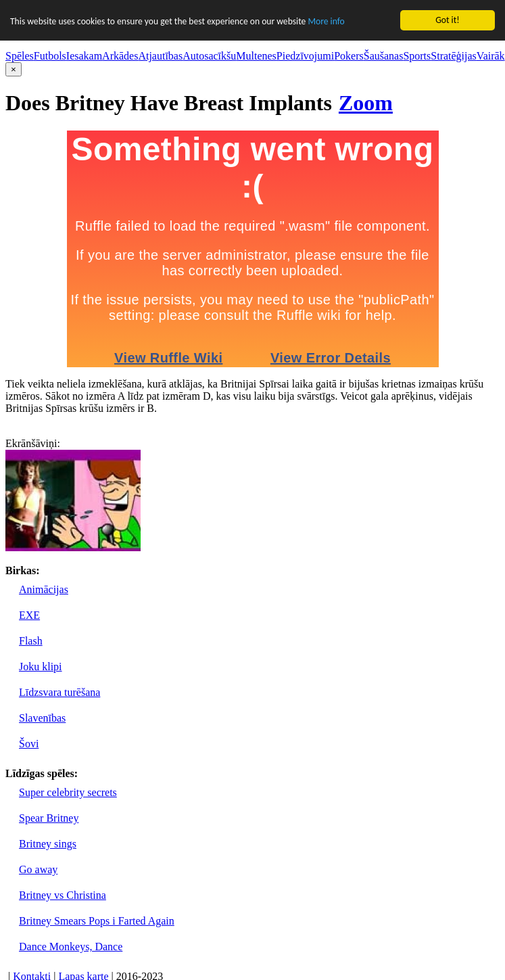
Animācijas (44, 589)
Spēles (20, 56)
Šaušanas (384, 56)
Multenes (256, 56)
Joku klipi (41, 667)
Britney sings (48, 844)
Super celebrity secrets (68, 792)
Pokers (349, 56)
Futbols (50, 56)
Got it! (447, 20)
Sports (417, 56)
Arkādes (120, 56)
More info (326, 21)
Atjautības (160, 56)
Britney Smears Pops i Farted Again (97, 921)
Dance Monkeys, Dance (71, 947)
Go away (38, 869)
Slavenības (42, 718)
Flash (31, 641)
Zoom (366, 103)
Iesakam (84, 56)
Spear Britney (49, 818)
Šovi (29, 744)
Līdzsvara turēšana (59, 692)
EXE (29, 615)
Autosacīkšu (209, 56)
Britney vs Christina (63, 895)
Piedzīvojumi (305, 56)
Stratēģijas (454, 56)
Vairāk (491, 56)
